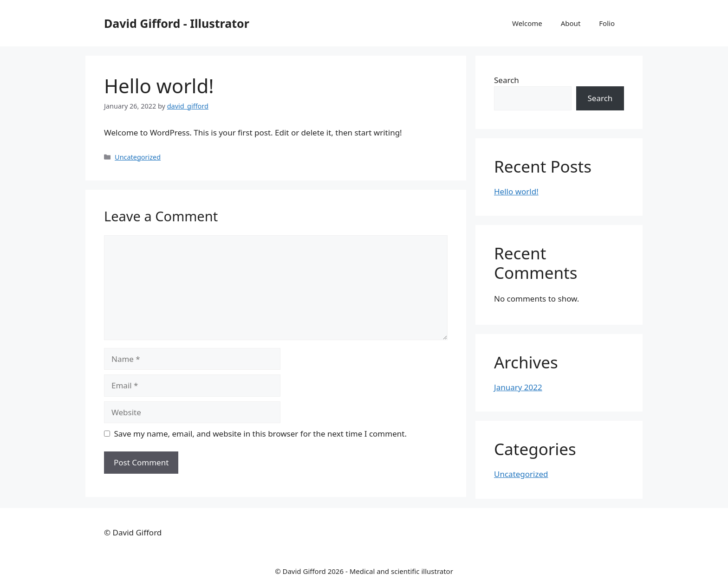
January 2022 (518, 387)
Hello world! (516, 191)
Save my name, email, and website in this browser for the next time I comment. (260, 434)
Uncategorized (138, 157)
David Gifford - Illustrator (177, 23)
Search (507, 80)
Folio (607, 23)
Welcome (527, 23)
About (571, 23)
